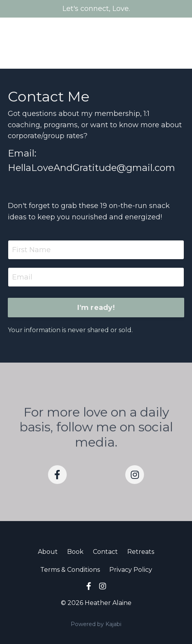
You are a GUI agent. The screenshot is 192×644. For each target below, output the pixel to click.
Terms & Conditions (70, 570)
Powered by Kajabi (96, 624)
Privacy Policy (131, 570)
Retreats (141, 552)
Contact (105, 552)
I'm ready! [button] (96, 308)
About (48, 552)
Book (75, 552)
